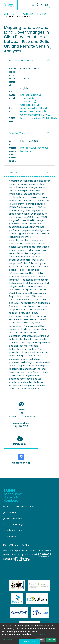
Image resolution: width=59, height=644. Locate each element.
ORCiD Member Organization (39, 585)
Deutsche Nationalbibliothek (17, 585)
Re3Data (37, 599)
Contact (10, 513)
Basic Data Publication (21, 60)
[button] (46, 5)
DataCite (17, 599)
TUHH (15, 14)
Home (5, 14)
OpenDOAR (19, 613)
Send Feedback (14, 519)
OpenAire (40, 613)
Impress (10, 536)
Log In (42, 5)
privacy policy (39, 634)
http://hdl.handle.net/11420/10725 (38, 118)
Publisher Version (18, 133)
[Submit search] (33, 5)
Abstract (14, 173)
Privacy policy (13, 530)
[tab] (29, 61)
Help (38, 5)
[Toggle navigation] (53, 5)
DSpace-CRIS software (26, 551)
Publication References (35, 14)
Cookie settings (13, 524)
